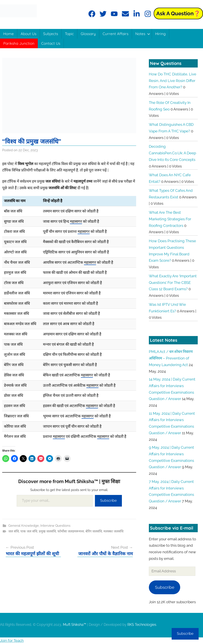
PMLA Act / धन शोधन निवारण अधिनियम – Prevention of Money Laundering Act (171, 358)
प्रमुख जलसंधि (47, 531)
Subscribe (108, 501)
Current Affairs (116, 34)
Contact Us (51, 43)
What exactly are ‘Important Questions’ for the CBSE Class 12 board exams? (173, 283)
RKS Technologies (142, 625)
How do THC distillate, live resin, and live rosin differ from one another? (173, 81)
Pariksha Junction (19, 43)
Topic (69, 34)
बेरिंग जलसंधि (94, 531)
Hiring (160, 34)
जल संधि (14, 531)
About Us (28, 34)
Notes (143, 34)
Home (9, 34)
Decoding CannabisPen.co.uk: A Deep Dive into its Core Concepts (172, 153)
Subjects (51, 34)
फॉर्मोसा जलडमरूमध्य (71, 531)
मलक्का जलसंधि (113, 531)
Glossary (88, 34)
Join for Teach (12, 640)
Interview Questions (55, 526)
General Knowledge (24, 526)
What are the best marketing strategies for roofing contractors (170, 219)
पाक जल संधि (29, 531)
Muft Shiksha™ (75, 625)
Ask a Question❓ (178, 13)
